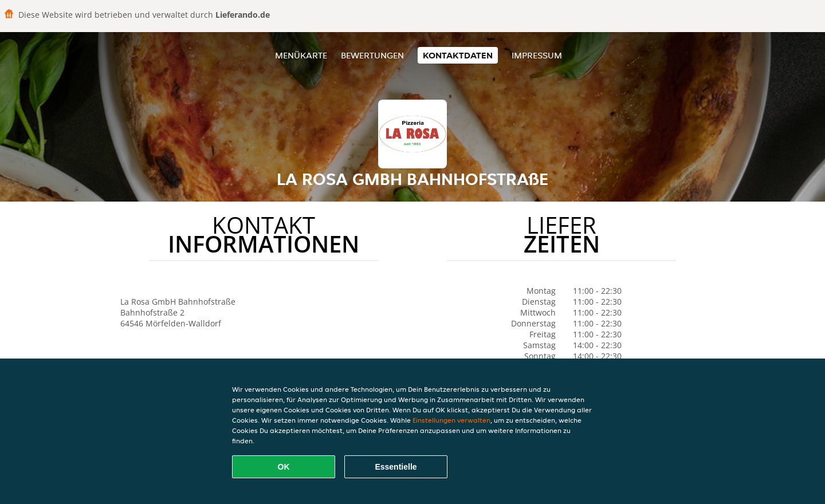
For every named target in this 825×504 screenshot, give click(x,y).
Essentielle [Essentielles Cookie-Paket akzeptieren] (396, 467)
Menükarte (301, 55)
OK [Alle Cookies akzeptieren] (284, 467)
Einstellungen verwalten (451, 420)
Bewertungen (372, 55)
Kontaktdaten (458, 55)
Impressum (537, 55)
